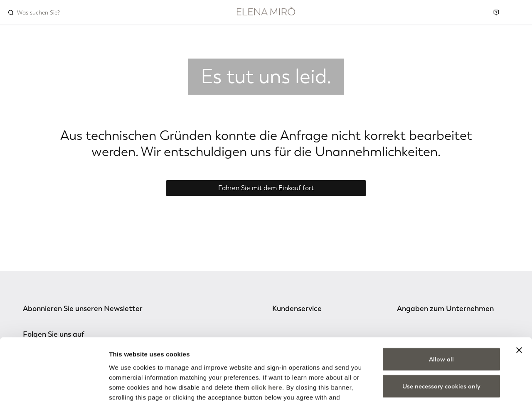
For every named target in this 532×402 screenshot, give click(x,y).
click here (267, 332)
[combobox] (53, 12)
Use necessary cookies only (441, 331)
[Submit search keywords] (11, 12)
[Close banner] (519, 295)
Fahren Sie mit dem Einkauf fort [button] (266, 188)
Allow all (441, 304)
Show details (436, 386)
